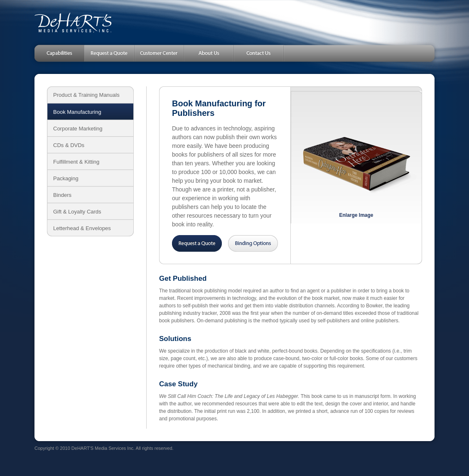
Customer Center (159, 53)
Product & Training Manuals (86, 95)
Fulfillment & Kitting (76, 162)
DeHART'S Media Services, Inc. (73, 22)
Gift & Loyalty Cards (77, 212)
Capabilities (55, 53)
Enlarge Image (356, 215)
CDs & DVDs (69, 145)
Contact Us (259, 53)
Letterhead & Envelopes (82, 228)
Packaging (66, 178)
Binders (62, 195)
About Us (209, 53)
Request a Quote (109, 53)
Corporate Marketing (78, 129)
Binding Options (253, 243)
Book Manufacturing (77, 112)
